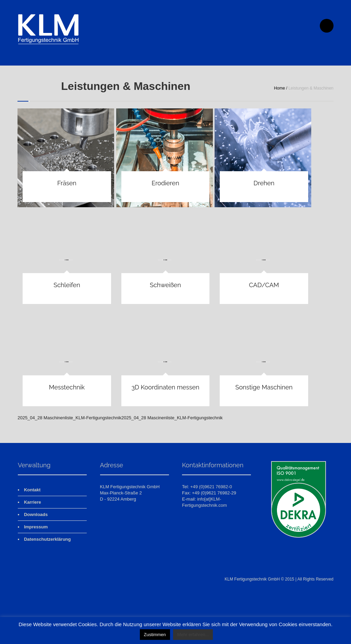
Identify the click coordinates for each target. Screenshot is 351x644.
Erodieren (165, 183)
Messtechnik (67, 387)
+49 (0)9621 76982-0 (211, 487)
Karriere (33, 502)
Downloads (36, 514)
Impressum (36, 527)
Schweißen (165, 285)
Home (279, 88)
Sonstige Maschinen (264, 387)
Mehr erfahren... (193, 635)
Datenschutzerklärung (47, 539)
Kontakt (32, 490)
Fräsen (67, 183)
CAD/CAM (264, 285)
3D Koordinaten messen (165, 387)
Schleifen (67, 285)
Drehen (264, 183)
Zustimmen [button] (155, 635)
